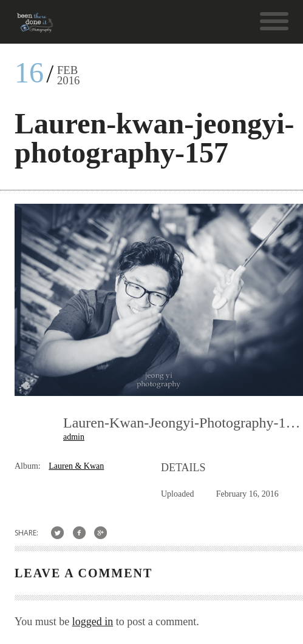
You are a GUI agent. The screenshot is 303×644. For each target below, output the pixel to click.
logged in (93, 622)
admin (74, 437)
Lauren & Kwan (76, 466)
